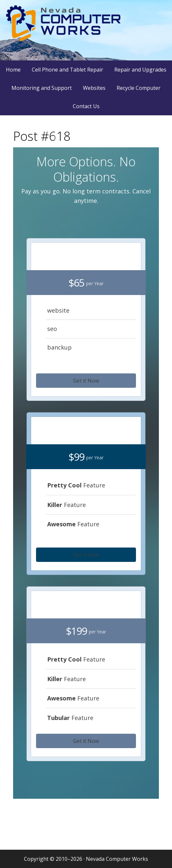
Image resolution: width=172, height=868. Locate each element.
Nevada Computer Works (86, 30)
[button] (86, 381)
